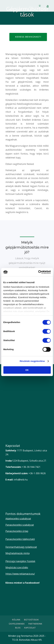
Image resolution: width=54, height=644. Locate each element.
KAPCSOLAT (30, 628)
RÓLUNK (16, 620)
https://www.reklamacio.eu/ (20, 574)
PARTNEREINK (35, 624)
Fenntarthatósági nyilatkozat (21, 547)
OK (27, 370)
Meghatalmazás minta (17, 553)
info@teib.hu (21, 480)
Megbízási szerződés (17, 567)
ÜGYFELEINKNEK (17, 624)
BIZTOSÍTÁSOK (31, 620)
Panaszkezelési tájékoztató (20, 539)
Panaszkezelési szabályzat (20, 525)
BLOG (18, 628)
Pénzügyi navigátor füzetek (20, 561)
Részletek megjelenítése (32, 361)
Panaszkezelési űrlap (17, 531)
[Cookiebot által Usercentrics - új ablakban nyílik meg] (38, 272)
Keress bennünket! (28, 37)
